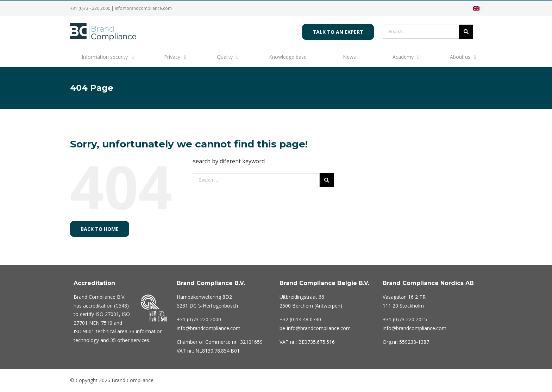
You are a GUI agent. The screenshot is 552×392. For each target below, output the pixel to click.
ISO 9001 (84, 331)
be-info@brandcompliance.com (315, 328)
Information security (105, 57)
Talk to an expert (338, 32)
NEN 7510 (101, 323)
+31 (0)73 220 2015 (405, 319)
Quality (225, 57)
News (349, 57)
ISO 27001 (107, 314)
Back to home (100, 229)
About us (460, 57)
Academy (403, 57)
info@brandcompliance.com (143, 8)
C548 (121, 306)
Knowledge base (288, 57)
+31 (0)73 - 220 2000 (90, 8)
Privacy (172, 57)
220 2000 (199, 319)
